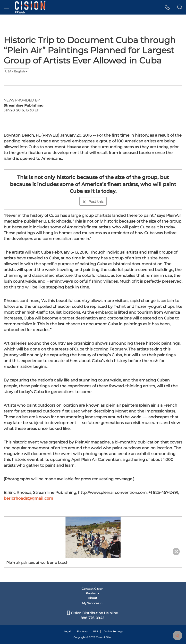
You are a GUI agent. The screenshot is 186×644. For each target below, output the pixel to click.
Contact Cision (92, 589)
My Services (92, 603)
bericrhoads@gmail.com (28, 498)
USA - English (16, 71)
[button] (167, 7)
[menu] (6, 7)
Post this (93, 202)
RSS (96, 632)
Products (93, 593)
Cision (100, 637)
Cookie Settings (113, 632)
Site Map (82, 632)
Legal (67, 632)
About (93, 598)
